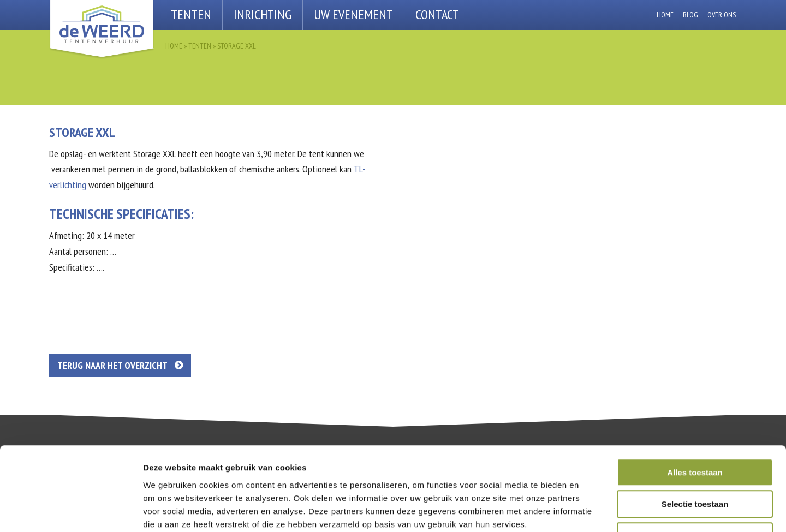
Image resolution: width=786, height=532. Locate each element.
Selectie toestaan (695, 431)
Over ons (722, 15)
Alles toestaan (695, 399)
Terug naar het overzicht (120, 365)
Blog (690, 15)
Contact (437, 14)
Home (665, 15)
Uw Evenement (353, 14)
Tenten (191, 14)
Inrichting (263, 14)
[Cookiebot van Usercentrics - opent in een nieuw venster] (71, 511)
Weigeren (695, 462)
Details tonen (590, 510)
